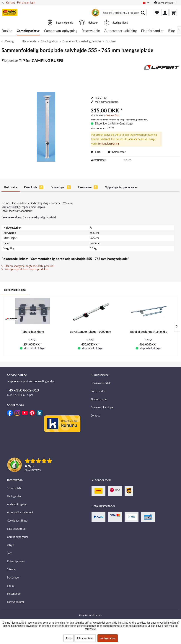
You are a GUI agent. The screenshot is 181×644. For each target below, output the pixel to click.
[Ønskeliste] (156, 13)
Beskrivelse (11, 187)
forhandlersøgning (109, 144)
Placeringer (13, 577)
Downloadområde (101, 383)
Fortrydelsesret (16, 602)
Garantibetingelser (18, 537)
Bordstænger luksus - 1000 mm (90, 331)
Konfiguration (108, 638)
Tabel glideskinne (33, 331)
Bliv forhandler (99, 399)
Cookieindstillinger (17, 521)
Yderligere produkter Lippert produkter (25, 269)
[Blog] (171, 31)
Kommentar (117, 152)
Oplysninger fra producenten (121, 187)
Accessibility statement (20, 512)
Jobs (10, 553)
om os (11, 586)
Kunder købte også (15, 290)
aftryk (10, 545)
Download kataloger (102, 407)
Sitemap (12, 569)
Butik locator (98, 391)
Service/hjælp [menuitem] (164, 3)
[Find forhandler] (152, 31)
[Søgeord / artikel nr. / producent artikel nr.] (124, 13)
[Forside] (7, 31)
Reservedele (88, 187)
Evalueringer (61, 187)
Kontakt (10, 3)
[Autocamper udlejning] (120, 31)
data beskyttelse (16, 529)
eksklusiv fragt (112, 115)
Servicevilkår (14, 488)
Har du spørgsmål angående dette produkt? (28, 266)
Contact (95, 416)
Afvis (69, 638)
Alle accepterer (85, 638)
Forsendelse (14, 594)
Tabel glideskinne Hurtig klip (149, 331)
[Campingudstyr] (28, 31)
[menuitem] (124, 13)
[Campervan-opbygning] (61, 31)
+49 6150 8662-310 (23, 390)
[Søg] (143, 13)
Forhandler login (26, 3)
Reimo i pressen (16, 561)
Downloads (34, 187)
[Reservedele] (91, 31)
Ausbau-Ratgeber (17, 504)
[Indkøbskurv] (173, 13)
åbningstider (14, 496)
